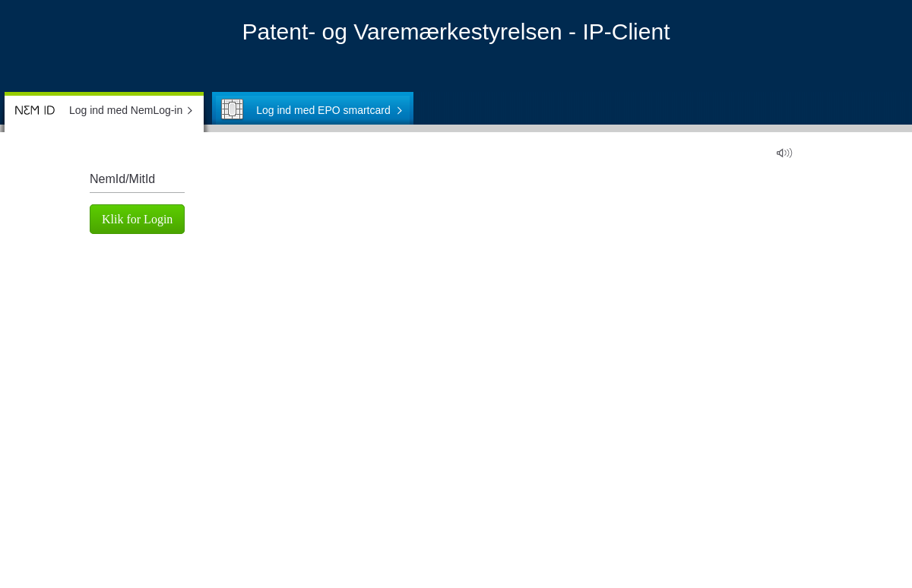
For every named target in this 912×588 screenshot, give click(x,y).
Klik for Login (137, 219)
